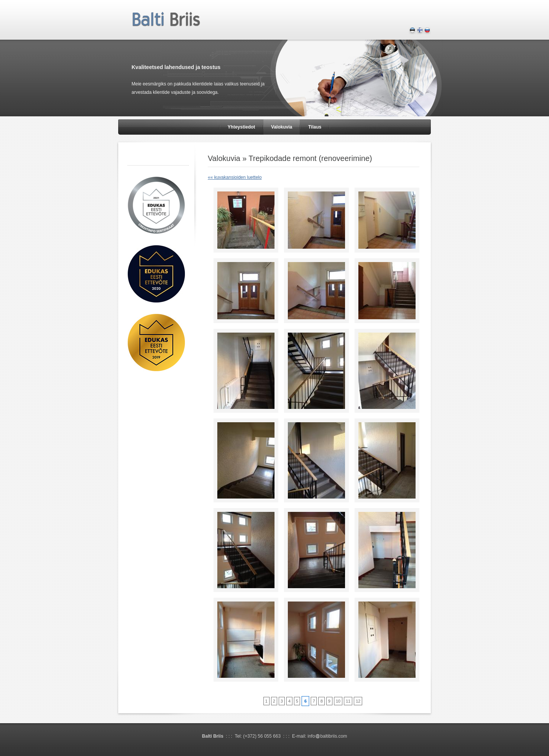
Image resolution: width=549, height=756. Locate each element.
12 (358, 701)
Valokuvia (282, 127)
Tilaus (315, 127)
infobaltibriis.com (327, 736)
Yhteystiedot (241, 127)
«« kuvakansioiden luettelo (235, 177)
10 (338, 701)
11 (348, 701)
